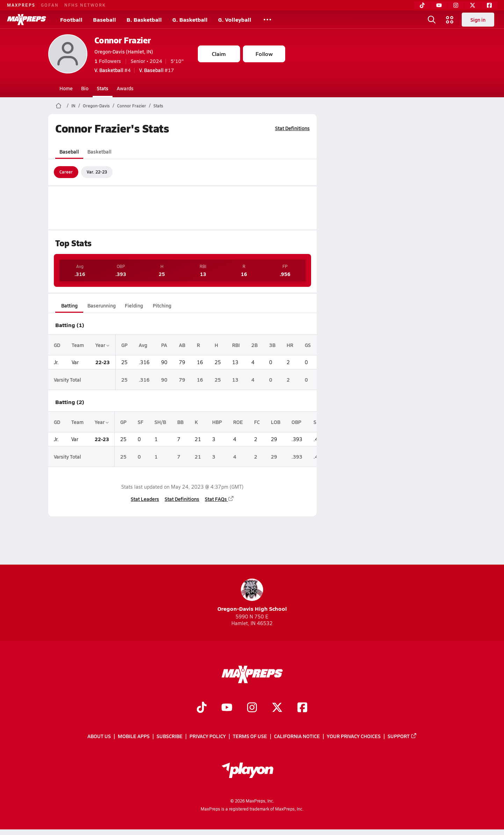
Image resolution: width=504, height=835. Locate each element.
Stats (103, 88)
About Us (99, 736)
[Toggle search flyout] (432, 20)
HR (290, 345)
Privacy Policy (208, 736)
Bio (85, 88)
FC (257, 422)
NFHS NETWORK (85, 5)
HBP (217, 422)
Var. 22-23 (97, 172)
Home (66, 88)
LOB (276, 422)
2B (254, 345)
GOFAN (50, 5)
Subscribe (170, 736)
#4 (113, 70)
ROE (238, 422)
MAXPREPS (21, 5)
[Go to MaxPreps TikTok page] (202, 708)
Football (71, 19)
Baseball (105, 19)
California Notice (297, 736)
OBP (296, 422)
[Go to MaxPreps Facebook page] (302, 708)
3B (272, 345)
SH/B (160, 422)
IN (73, 106)
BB (180, 422)
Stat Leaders (145, 499)
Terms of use (250, 736)
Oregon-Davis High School (252, 596)
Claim (219, 54)
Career (66, 172)
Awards (125, 88)
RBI (236, 345)
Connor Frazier (123, 40)
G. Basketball (190, 19)
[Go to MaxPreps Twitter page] (277, 708)
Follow (264, 54)
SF (141, 422)
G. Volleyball (235, 19)
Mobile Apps (134, 736)
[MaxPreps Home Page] (59, 106)
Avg (143, 345)
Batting (69, 305)
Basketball (99, 151)
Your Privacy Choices (354, 736)
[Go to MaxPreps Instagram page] (252, 708)
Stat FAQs (219, 499)
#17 (157, 70)
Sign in (478, 20)
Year (102, 345)
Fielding (134, 305)
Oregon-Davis (96, 106)
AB (182, 345)
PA (164, 345)
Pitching (162, 305)
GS (308, 345)
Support (402, 736)
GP (124, 345)
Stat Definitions (292, 128)
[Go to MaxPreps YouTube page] (227, 708)
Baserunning (102, 305)
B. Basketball (144, 19)
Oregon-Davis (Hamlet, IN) (124, 51)
